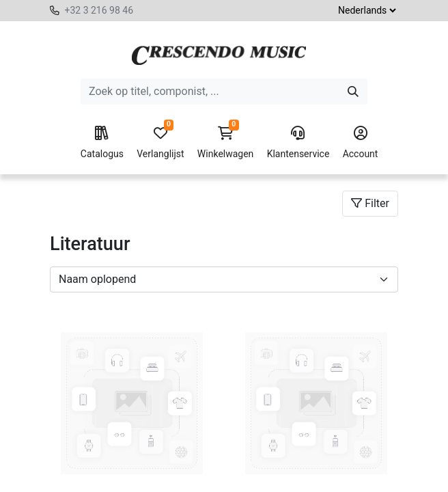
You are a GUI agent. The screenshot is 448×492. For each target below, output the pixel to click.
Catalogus (102, 143)
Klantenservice (298, 143)
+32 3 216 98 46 (99, 10)
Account (361, 143)
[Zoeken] (353, 92)
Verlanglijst (160, 143)
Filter (370, 203)
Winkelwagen (226, 143)
